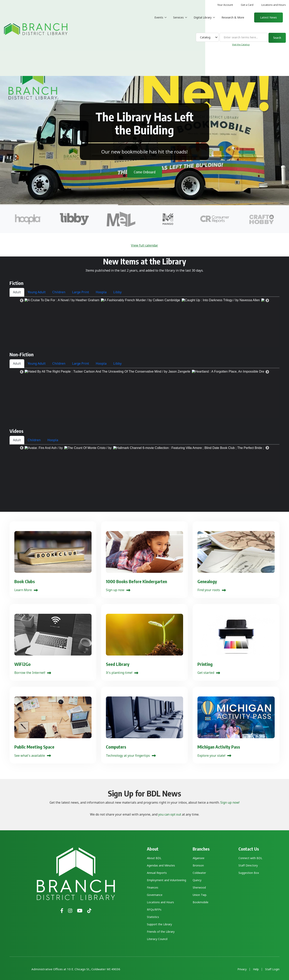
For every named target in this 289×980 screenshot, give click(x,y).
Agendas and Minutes (161, 865)
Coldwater (199, 873)
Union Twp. (200, 895)
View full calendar (144, 245)
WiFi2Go (22, 664)
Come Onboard (145, 165)
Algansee (199, 858)
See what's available (30, 756)
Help (256, 969)
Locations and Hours (274, 5)
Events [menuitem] (161, 21)
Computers (116, 747)
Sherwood (199, 887)
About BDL (154, 858)
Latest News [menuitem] (268, 17)
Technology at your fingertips (128, 756)
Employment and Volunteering (166, 880)
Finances (153, 887)
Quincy (197, 880)
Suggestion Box (249, 873)
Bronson (198, 865)
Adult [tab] (17, 292)
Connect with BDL (250, 858)
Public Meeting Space (34, 747)
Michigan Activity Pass (219, 747)
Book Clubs (25, 581)
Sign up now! (230, 802)
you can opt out (170, 814)
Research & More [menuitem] (233, 17)
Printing (205, 664)
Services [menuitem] (180, 21)
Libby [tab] (117, 292)
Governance (155, 895)
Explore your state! (211, 756)
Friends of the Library (161, 932)
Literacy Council (157, 939)
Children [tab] (59, 292)
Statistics (153, 917)
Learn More (23, 590)
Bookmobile (201, 902)
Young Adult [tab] (37, 292)
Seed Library (118, 664)
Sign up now (115, 590)
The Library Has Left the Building (144, 116)
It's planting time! (119, 673)
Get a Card (247, 5)
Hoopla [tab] (101, 292)
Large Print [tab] (81, 292)
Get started (206, 673)
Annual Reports (157, 873)
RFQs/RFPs (154, 910)
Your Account (225, 5)
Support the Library (159, 924)
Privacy (242, 969)
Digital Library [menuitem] (204, 21)
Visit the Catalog (241, 44)
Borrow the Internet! (30, 673)
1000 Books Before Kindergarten (136, 581)
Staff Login (272, 969)
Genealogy (207, 581)
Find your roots (209, 590)
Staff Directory (248, 865)
